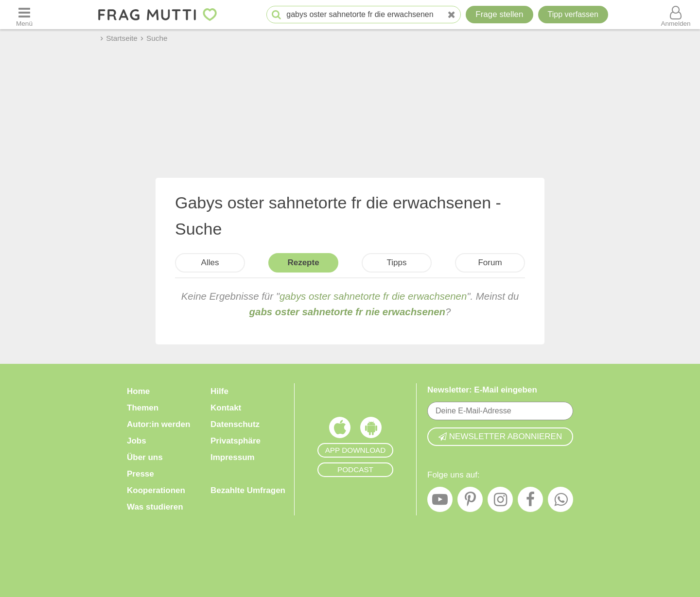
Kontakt (226, 408)
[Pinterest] (470, 502)
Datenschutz (235, 424)
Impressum (233, 457)
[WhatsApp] (560, 502)
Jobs (137, 441)
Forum (490, 263)
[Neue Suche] (452, 15)
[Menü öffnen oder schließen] (24, 15)
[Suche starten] (276, 15)
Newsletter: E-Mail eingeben (482, 390)
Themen (143, 408)
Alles (210, 263)
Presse (140, 474)
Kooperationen (156, 490)
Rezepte (303, 263)
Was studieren (155, 507)
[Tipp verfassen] (573, 15)
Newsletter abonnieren (500, 436)
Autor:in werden (158, 424)
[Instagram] (500, 502)
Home (138, 391)
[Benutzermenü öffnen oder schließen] (676, 15)
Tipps (397, 263)
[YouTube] (440, 502)
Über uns (145, 457)
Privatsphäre (236, 441)
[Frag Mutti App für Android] (371, 430)
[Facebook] (530, 502)
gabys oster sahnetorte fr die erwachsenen (373, 296)
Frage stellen (499, 14)
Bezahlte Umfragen (248, 490)
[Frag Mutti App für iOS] (340, 430)
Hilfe (219, 391)
